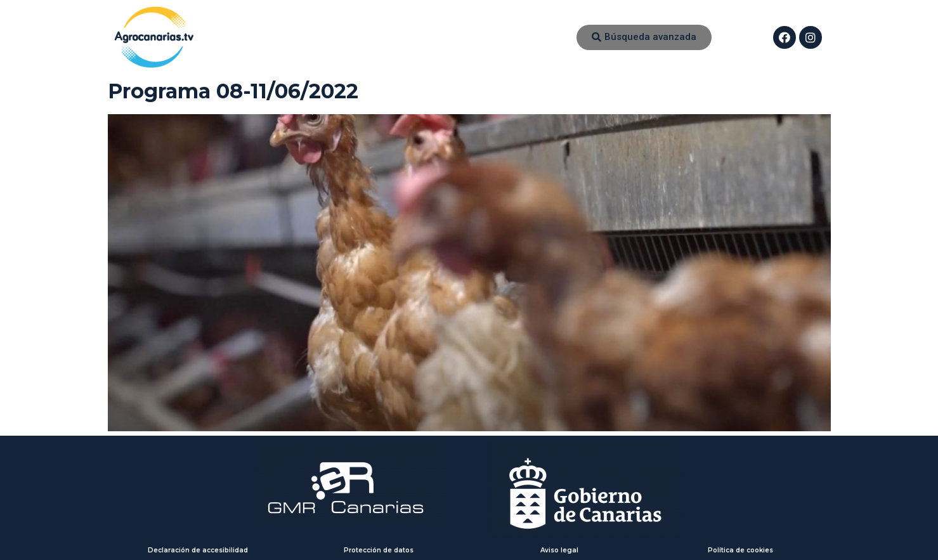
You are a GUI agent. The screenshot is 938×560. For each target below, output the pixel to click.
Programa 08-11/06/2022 (233, 91)
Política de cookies (740, 550)
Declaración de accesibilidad (198, 550)
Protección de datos (379, 550)
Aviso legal (559, 550)
